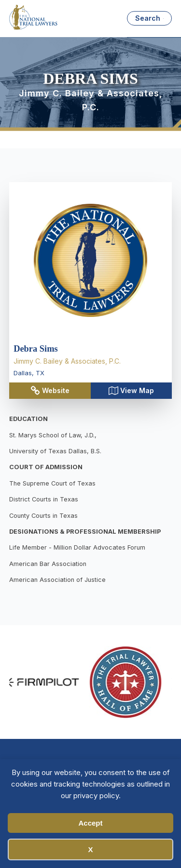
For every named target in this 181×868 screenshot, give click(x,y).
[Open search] (149, 18)
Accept (90, 823)
